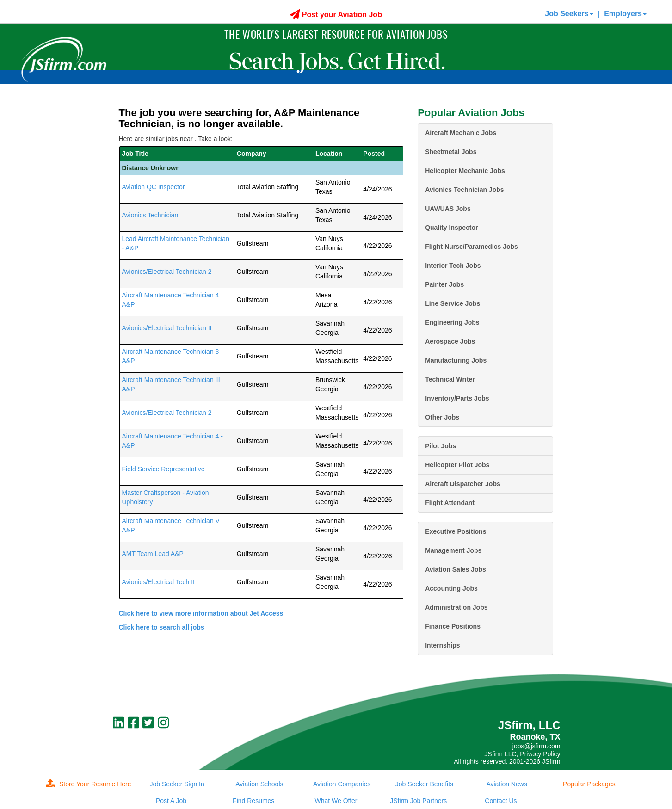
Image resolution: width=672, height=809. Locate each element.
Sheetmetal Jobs (451, 152)
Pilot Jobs (441, 446)
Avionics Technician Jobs (464, 190)
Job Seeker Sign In (177, 784)
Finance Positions (453, 626)
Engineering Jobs (452, 322)
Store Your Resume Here (89, 784)
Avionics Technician (150, 215)
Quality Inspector (451, 228)
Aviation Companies (342, 784)
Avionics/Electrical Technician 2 (167, 272)
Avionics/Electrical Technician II (167, 328)
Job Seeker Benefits (424, 784)
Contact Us (501, 801)
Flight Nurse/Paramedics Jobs (472, 247)
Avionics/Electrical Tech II (158, 582)
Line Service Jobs (453, 303)
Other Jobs (442, 417)
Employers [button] (625, 14)
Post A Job (171, 801)
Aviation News (506, 784)
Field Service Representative (163, 469)
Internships (442, 645)
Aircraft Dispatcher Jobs (463, 484)
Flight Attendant (450, 503)
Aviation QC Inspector (154, 187)
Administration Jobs (456, 607)
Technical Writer (450, 379)
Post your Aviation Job (336, 15)
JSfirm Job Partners (418, 801)
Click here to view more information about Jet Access (201, 613)
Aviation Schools (259, 784)
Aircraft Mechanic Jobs (461, 133)
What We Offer (336, 801)
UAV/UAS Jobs (448, 209)
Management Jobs (453, 550)
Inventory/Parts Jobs (457, 398)
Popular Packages (589, 784)
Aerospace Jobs (450, 341)
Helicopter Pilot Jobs (457, 465)
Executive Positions (456, 531)
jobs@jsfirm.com (536, 746)
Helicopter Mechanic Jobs (465, 171)
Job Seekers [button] (569, 14)
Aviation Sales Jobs (456, 569)
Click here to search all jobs (162, 627)
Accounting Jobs (451, 588)
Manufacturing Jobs (456, 360)
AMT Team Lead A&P (153, 554)
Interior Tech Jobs (453, 266)
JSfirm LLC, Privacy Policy (522, 754)
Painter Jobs (444, 284)
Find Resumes (253, 801)
